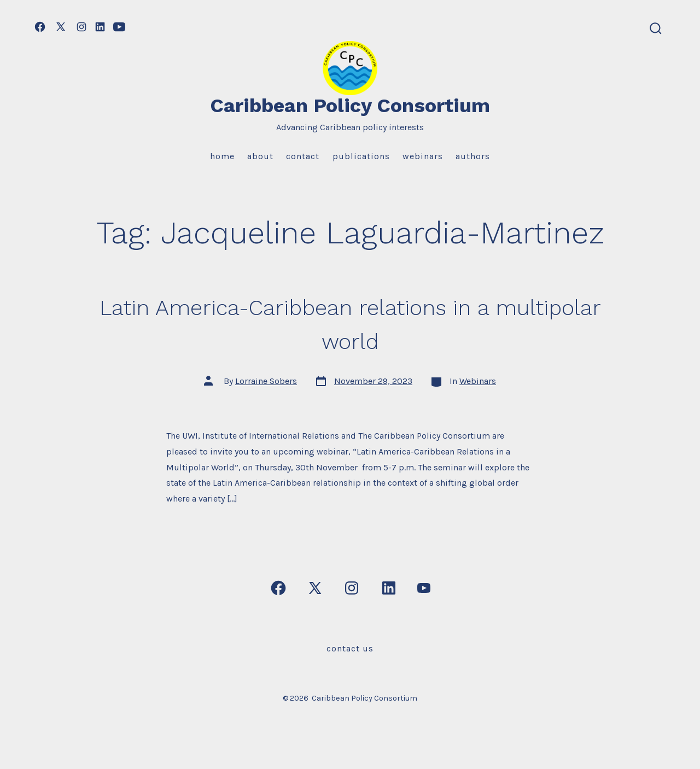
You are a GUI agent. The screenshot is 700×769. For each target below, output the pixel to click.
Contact (303, 156)
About (260, 156)
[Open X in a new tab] (61, 27)
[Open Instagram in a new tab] (81, 27)
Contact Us (350, 648)
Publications (361, 156)
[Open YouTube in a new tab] (119, 27)
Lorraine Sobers (266, 381)
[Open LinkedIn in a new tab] (100, 27)
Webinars (423, 156)
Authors (473, 156)
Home (222, 156)
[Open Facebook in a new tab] (40, 27)
